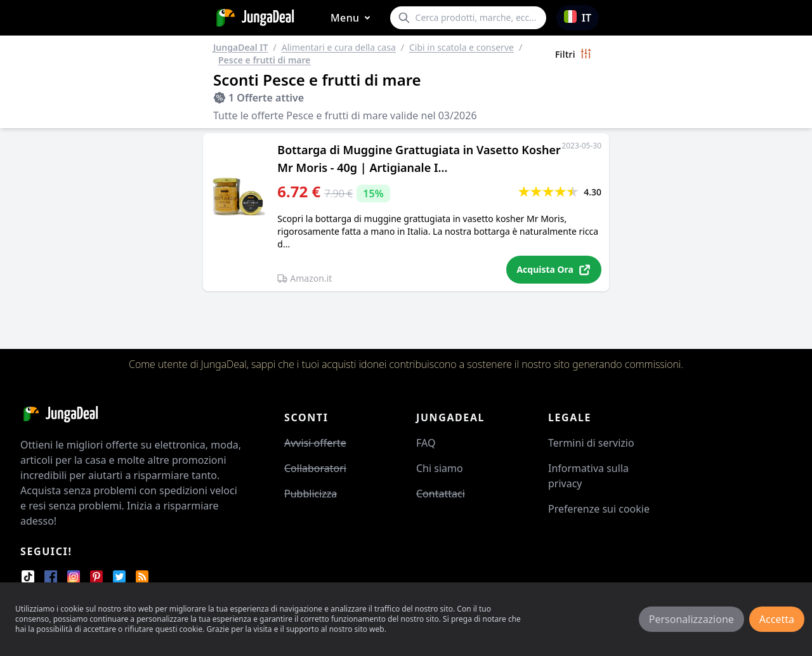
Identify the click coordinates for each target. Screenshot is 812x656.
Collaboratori (315, 468)
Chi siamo (440, 468)
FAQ (426, 443)
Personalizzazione (691, 619)
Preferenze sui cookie (599, 509)
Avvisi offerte (315, 443)
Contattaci (441, 494)
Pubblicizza (311, 494)
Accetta (777, 619)
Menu (353, 18)
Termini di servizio (591, 443)
